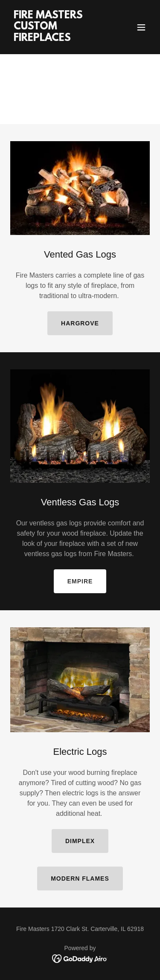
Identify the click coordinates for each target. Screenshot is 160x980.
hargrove (80, 323)
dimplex (80, 841)
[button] (141, 27)
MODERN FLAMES (80, 879)
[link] (59, 39)
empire (80, 581)
